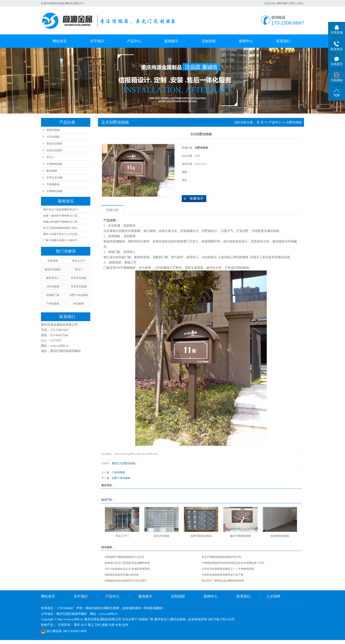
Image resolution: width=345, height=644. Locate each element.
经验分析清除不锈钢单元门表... (61, 222)
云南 (111, 625)
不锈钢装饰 (53, 184)
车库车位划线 (79, 278)
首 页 (260, 122)
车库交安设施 (54, 178)
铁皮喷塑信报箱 (280, 536)
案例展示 (171, 41)
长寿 (118, 625)
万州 (98, 625)
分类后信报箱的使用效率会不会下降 (222, 575)
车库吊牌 (53, 261)
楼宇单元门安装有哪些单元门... (61, 210)
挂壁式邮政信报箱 (201, 536)
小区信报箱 (53, 137)
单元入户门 (79, 261)
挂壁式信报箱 (54, 150)
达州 (125, 625)
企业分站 (270, 3)
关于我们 (97, 41)
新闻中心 (246, 41)
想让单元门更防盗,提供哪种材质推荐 (223, 581)
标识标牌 (52, 171)
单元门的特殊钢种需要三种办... (61, 228)
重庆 (77, 625)
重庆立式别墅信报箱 (124, 463)
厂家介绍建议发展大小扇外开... (61, 240)
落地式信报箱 (54, 144)
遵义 (91, 625)
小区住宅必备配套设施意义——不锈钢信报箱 (228, 569)
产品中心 (134, 41)
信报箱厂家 (53, 295)
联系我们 (283, 41)
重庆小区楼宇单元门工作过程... (61, 234)
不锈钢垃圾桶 (54, 191)
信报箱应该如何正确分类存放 (122, 575)
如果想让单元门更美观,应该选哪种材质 (127, 563)
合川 (84, 625)
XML (300, 3)
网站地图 (282, 3)
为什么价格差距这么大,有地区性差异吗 (127, 569)
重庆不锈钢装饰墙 (240, 536)
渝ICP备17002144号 (221, 619)
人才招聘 (273, 596)
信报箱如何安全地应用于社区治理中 (126, 581)
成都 (105, 625)
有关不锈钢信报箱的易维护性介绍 (221, 557)
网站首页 (60, 41)
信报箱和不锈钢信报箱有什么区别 (124, 557)
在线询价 (194, 199)
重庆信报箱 (178, 619)
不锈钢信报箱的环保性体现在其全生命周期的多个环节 (233, 563)
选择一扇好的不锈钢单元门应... (61, 216)
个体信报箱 (53, 304)
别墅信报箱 (53, 130)
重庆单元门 (53, 278)
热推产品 (47, 625)
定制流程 (209, 41)
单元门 (50, 157)
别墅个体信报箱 (79, 295)
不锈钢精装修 (54, 164)
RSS (293, 3)
